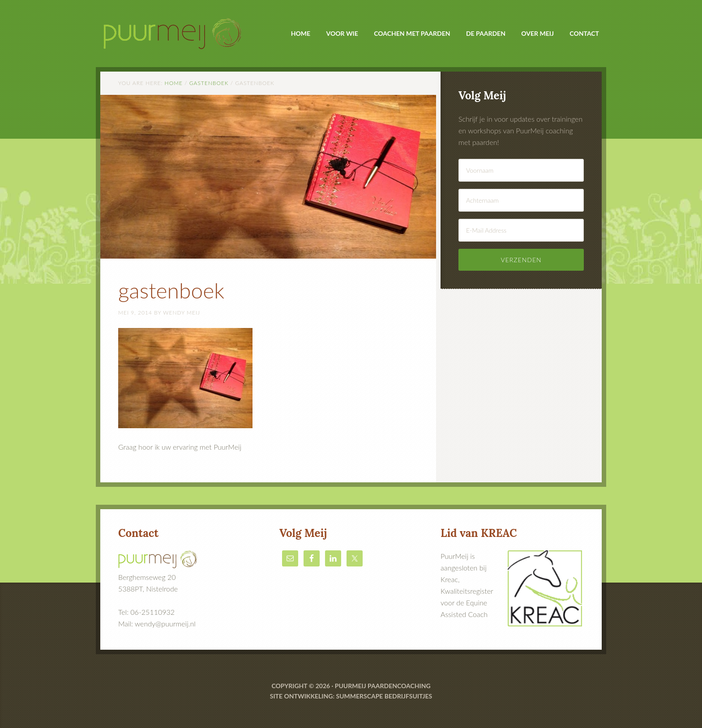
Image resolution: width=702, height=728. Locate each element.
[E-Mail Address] (521, 230)
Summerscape (359, 696)
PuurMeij (176, 27)
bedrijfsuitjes (408, 696)
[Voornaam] (521, 170)
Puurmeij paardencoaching (383, 686)
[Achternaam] (521, 200)
